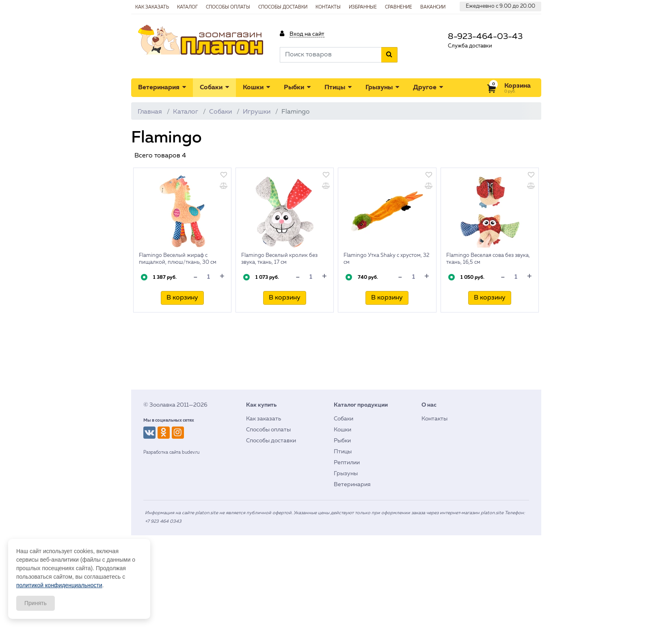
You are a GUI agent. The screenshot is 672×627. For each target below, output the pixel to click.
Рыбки (297, 87)
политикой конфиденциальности (59, 585)
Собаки (214, 87)
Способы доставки (271, 441)
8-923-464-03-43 (485, 37)
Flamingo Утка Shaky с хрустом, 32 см (386, 259)
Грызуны (382, 87)
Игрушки (257, 112)
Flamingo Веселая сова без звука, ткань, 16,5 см (488, 259)
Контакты (434, 419)
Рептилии (347, 463)
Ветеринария (162, 87)
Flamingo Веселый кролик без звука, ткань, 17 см (279, 259)
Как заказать (264, 419)
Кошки (256, 87)
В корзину (182, 298)
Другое (428, 87)
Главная (150, 112)
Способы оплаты (268, 430)
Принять (36, 603)
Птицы (338, 87)
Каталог (186, 112)
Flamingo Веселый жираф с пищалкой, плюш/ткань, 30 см (178, 259)
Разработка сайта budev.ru (171, 452)
